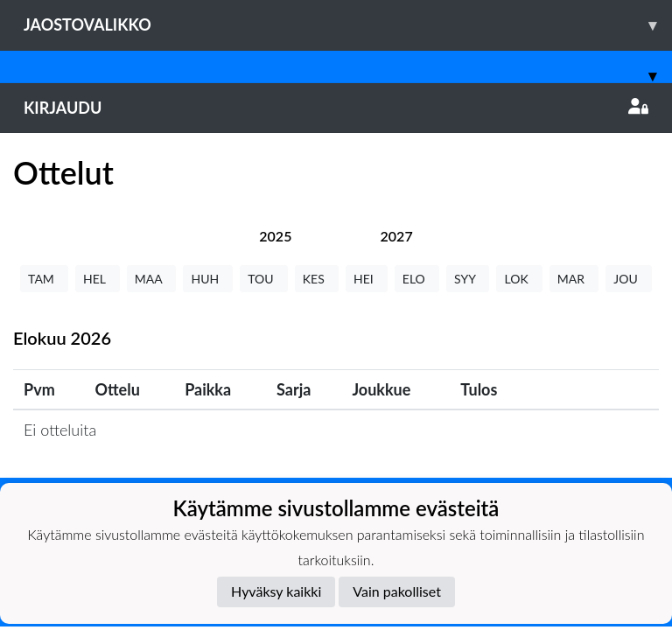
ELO (417, 279)
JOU (629, 279)
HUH (208, 279)
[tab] (275, 236)
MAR (574, 279)
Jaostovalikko (348, 25)
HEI (367, 279)
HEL (98, 279)
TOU (264, 279)
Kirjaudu (336, 108)
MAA (152, 279)
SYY (468, 279)
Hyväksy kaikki (276, 591)
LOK (519, 279)
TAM (44, 279)
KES (317, 279)
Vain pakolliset (397, 591)
